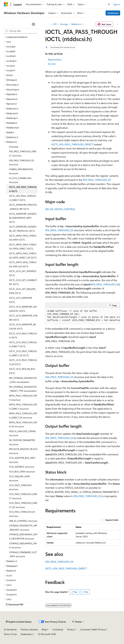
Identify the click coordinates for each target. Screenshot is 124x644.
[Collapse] (33, 24)
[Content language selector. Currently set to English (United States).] (19, 622)
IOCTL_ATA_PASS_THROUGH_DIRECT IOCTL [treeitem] (23, 198)
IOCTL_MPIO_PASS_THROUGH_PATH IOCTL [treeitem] (23, 238)
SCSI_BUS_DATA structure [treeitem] (22, 472)
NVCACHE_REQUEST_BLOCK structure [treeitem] (23, 451)
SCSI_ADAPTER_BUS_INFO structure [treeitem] (22, 460)
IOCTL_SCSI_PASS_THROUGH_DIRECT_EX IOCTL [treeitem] (23, 353)
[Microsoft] (6, 4)
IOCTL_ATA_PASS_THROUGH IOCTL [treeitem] (23, 189)
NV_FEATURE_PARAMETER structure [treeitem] (22, 442)
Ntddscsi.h (76, 24)
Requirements (55, 60)
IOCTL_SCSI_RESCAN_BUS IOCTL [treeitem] (22, 371)
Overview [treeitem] (14, 147)
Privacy (71, 629)
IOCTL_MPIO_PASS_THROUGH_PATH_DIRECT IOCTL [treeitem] (23, 247)
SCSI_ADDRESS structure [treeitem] (22, 467)
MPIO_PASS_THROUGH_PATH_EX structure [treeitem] (23, 424)
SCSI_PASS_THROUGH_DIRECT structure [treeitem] (23, 496)
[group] (83, 316)
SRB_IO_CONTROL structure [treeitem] (23, 521)
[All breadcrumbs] (48, 24)
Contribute (58, 629)
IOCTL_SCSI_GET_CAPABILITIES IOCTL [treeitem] (23, 282)
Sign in (117, 4)
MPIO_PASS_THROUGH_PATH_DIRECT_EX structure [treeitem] (23, 415)
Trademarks (26, 634)
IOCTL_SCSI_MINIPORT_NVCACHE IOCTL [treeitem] (23, 327)
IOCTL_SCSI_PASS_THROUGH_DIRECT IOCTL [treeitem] (23, 344)
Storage (64, 24)
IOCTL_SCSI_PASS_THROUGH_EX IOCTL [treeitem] (23, 362)
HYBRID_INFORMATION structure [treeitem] (21, 171)
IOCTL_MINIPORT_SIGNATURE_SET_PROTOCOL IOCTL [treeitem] (23, 229)
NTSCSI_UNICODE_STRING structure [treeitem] (22, 433)
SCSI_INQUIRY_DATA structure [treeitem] (19, 478)
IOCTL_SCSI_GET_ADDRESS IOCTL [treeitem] (23, 273)
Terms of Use (10, 634)
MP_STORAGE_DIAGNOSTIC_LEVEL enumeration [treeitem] (23, 380)
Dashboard (113, 13)
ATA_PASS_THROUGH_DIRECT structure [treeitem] (23, 153)
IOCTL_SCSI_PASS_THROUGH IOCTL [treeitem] (23, 336)
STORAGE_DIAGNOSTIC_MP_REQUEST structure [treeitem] (23, 528)
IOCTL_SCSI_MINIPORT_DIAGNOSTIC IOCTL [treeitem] (23, 309)
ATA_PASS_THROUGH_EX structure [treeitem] (21, 162)
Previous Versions (29, 629)
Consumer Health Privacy (93, 629)
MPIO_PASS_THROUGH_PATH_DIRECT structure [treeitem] (23, 407)
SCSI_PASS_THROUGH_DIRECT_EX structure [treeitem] (23, 505)
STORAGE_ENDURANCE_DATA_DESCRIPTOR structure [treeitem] (23, 536)
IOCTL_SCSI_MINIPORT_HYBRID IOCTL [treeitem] (23, 318)
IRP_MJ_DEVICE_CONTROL (60, 209)
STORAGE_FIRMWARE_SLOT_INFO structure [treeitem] (23, 554)
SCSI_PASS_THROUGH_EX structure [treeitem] (22, 514)
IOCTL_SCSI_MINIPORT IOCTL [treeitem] (21, 300)
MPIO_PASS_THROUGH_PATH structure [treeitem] (23, 398)
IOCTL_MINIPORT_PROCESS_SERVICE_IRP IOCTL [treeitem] (23, 207)
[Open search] (109, 4)
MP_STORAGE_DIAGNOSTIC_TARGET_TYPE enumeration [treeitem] (23, 389)
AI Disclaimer (10, 629)
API (55, 24)
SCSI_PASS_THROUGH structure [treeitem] (20, 487)
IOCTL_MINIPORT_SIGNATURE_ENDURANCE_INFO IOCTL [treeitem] (23, 218)
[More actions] (117, 24)
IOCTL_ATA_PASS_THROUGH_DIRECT (72, 144)
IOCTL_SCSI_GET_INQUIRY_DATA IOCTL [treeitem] (23, 291)
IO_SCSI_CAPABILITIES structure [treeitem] (20, 180)
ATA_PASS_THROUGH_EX (97, 180)
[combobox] (21, 31)
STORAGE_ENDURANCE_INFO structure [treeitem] (23, 545)
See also (52, 64)
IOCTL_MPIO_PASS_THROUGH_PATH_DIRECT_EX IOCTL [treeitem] (23, 255)
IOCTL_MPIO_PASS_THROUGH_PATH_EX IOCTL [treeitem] (23, 264)
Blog (44, 629)
